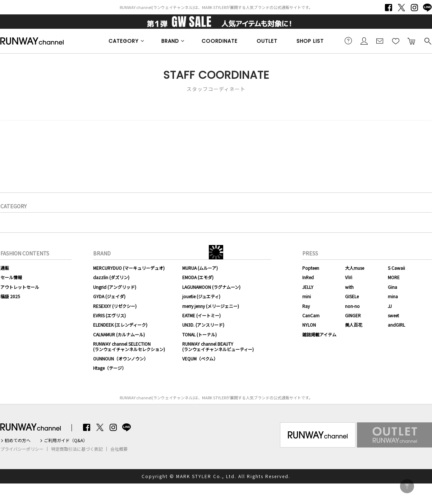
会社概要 (119, 449)
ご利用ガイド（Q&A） (66, 440)
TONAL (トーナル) (199, 334)
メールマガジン (380, 41)
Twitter (401, 8)
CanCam (311, 315)
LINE (427, 8)
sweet (393, 315)
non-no (352, 306)
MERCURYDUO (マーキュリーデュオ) (129, 268)
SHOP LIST (310, 41)
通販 (5, 268)
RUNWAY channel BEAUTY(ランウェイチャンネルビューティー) (218, 346)
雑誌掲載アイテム (319, 334)
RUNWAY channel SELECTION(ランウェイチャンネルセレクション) (129, 346)
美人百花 (354, 325)
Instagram (414, 8)
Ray (306, 306)
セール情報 (11, 277)
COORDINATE (220, 41)
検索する (427, 41)
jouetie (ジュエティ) (201, 296)
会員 (364, 41)
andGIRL (396, 325)
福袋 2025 (10, 296)
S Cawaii (396, 268)
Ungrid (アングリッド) (115, 287)
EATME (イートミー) (201, 315)
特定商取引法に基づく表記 (77, 449)
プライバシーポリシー (22, 449)
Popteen (311, 268)
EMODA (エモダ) (198, 277)
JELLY (308, 287)
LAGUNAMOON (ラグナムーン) (211, 287)
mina (393, 296)
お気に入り (396, 41)
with (349, 287)
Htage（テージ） (110, 368)
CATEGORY (124, 41)
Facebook (389, 8)
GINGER (353, 315)
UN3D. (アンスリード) (203, 325)
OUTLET (267, 41)
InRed (308, 277)
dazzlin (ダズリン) (111, 277)
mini (307, 296)
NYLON (309, 325)
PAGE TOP (407, 486)
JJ (390, 306)
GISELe (352, 296)
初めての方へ (18, 440)
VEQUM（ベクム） (200, 358)
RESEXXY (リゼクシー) (115, 306)
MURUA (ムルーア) (200, 268)
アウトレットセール (20, 287)
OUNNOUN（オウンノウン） (121, 358)
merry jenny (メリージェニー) (211, 306)
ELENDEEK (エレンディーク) (120, 325)
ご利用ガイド (348, 41)
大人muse (355, 268)
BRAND (170, 41)
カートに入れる (412, 41)
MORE (394, 277)
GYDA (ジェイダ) (109, 296)
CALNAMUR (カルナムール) (119, 334)
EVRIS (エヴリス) (109, 315)
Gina (392, 287)
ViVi (349, 277)
